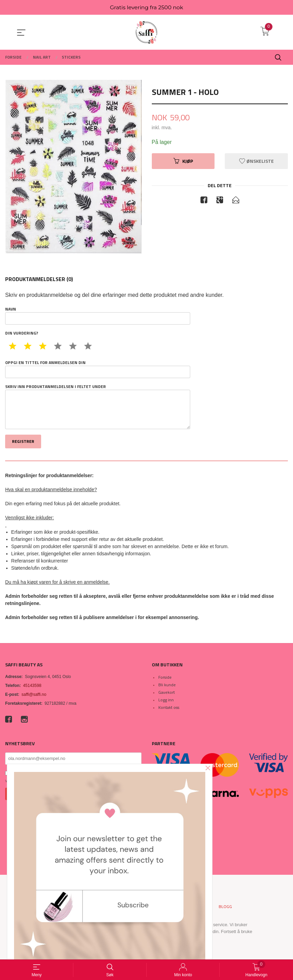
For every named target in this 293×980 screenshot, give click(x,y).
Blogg (225, 907)
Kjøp (183, 161)
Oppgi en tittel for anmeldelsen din (98, 369)
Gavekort (167, 693)
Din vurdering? (22, 334)
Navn (98, 316)
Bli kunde (167, 685)
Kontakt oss (169, 708)
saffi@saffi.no (34, 695)
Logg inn (166, 700)
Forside (165, 677)
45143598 (32, 686)
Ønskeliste (257, 161)
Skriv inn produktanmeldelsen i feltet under (98, 407)
